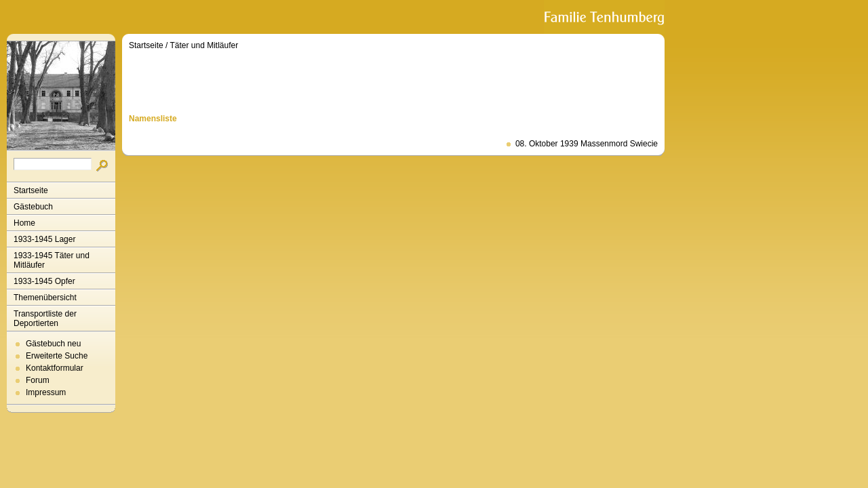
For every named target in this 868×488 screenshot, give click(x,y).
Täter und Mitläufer (204, 45)
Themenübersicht (45, 298)
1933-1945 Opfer (44, 281)
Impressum (46, 392)
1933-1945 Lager (44, 239)
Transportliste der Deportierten (45, 319)
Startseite (31, 190)
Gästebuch (33, 207)
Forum (38, 380)
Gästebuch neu (53, 344)
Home (24, 223)
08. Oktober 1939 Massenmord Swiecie (587, 144)
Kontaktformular (55, 368)
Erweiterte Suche (57, 356)
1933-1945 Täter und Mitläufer (52, 260)
